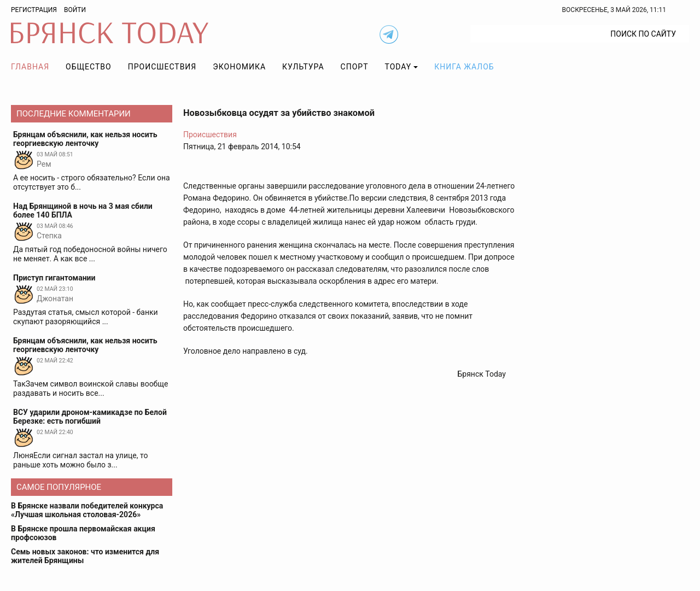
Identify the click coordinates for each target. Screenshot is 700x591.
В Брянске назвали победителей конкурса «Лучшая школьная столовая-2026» (87, 510)
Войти (75, 10)
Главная (30, 67)
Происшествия (162, 67)
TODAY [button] (398, 67)
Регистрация (34, 10)
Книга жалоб (464, 67)
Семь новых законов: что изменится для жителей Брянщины (85, 556)
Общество (89, 67)
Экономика (239, 67)
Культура (303, 67)
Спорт (355, 67)
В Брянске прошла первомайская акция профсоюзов (83, 533)
